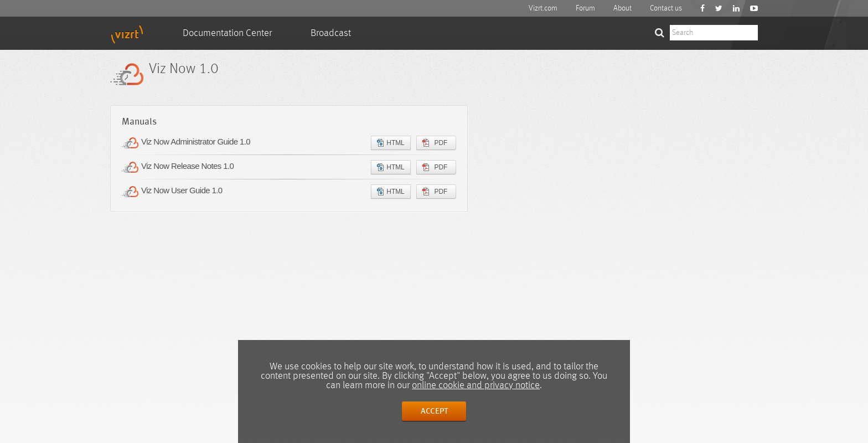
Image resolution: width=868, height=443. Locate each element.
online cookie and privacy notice (476, 385)
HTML (391, 143)
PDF (435, 143)
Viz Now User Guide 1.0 (182, 190)
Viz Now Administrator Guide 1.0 (196, 141)
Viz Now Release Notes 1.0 (187, 166)
